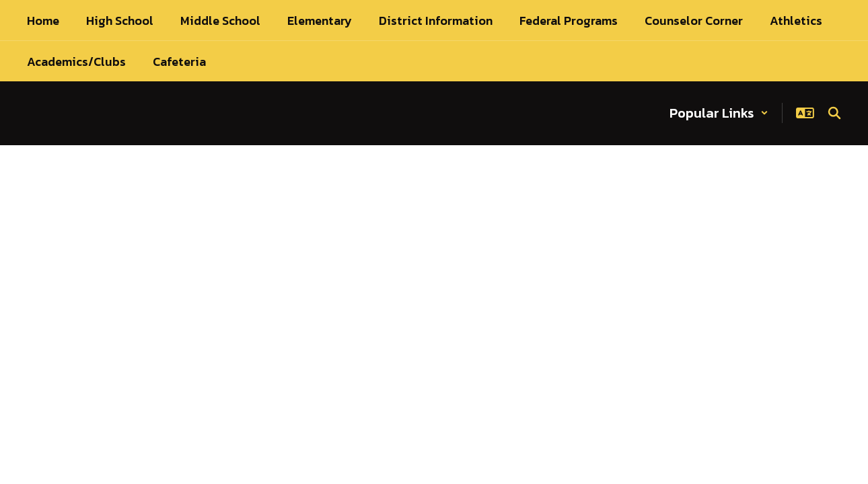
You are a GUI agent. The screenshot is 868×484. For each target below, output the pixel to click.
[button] (719, 113)
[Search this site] (834, 113)
